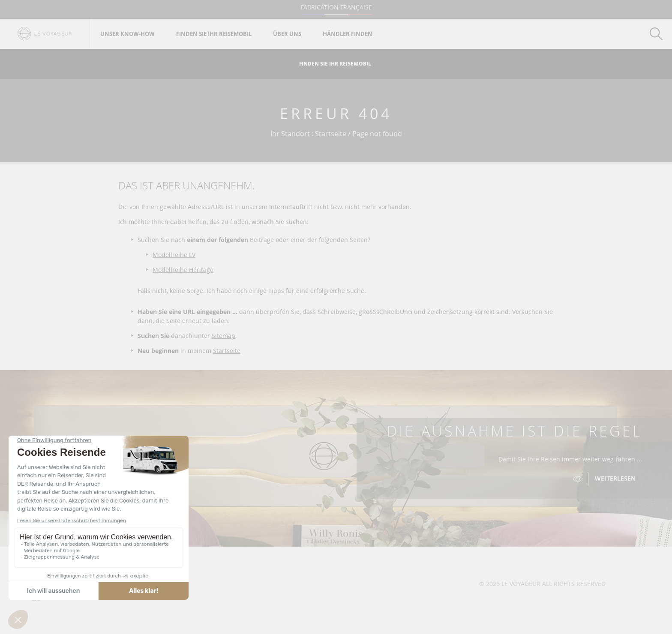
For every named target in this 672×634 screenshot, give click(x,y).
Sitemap (223, 336)
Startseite (227, 351)
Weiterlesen (615, 478)
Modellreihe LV (174, 255)
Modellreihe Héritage (183, 270)
